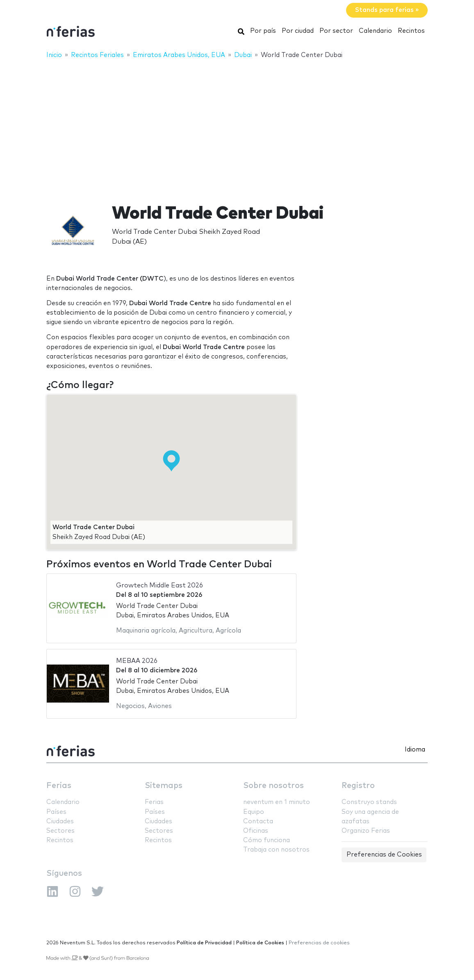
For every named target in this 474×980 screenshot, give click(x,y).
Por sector (336, 31)
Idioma (415, 750)
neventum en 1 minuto (277, 802)
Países (56, 812)
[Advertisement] (237, 126)
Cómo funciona (267, 840)
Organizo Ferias (366, 831)
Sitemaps (164, 786)
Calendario (375, 31)
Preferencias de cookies (319, 943)
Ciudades (60, 821)
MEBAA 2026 (137, 661)
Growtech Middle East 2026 (160, 586)
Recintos (411, 31)
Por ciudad (298, 31)
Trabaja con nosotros (276, 850)
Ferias (59, 786)
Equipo (254, 812)
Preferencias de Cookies (384, 855)
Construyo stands (369, 802)
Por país (263, 31)
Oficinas (256, 831)
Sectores (60, 831)
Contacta (258, 821)
